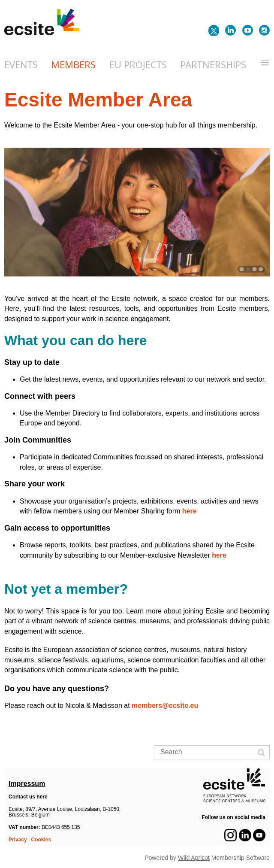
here (190, 511)
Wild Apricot (194, 858)
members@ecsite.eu (166, 706)
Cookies (41, 840)
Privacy (18, 840)
